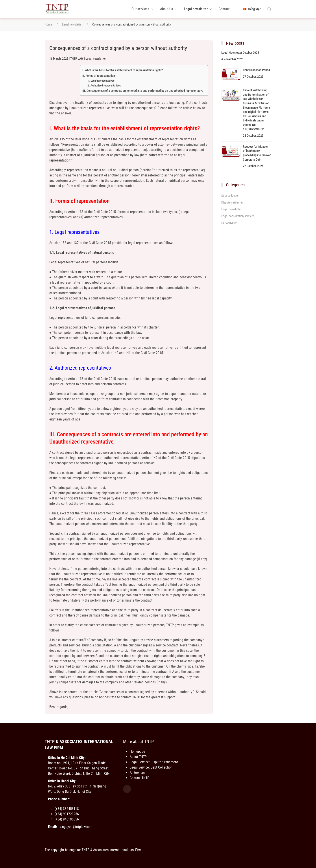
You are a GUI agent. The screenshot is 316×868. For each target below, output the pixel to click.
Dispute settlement (233, 202)
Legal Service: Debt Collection (151, 767)
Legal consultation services (238, 216)
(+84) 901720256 (67, 814)
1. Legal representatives (101, 81)
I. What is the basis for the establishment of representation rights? (123, 70)
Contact (224, 9)
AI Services (138, 773)
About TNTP (138, 757)
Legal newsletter (96, 59)
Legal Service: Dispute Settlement (154, 762)
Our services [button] (142, 9)
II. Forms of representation (99, 76)
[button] (269, 9)
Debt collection (230, 196)
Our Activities (229, 223)
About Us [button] (169, 9)
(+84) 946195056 (67, 819)
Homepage (137, 751)
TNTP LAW (77, 59)
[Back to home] (57, 9)
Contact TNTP (140, 778)
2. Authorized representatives (104, 85)
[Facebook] (127, 789)
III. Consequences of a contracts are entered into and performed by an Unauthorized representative (143, 91)
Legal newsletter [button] (198, 9)
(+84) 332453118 (67, 809)
